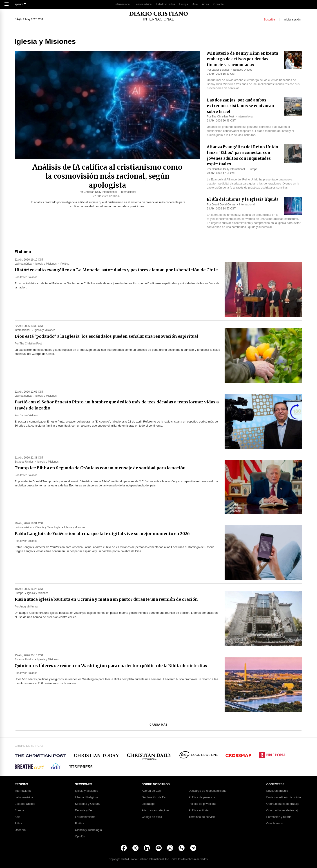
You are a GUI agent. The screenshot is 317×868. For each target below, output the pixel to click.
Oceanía (218, 4)
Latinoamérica (143, 4)
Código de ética (152, 817)
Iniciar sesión (292, 19)
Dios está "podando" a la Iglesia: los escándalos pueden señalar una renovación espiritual (106, 336)
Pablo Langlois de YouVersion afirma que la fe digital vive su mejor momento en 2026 (102, 534)
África (206, 4)
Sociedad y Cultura (87, 804)
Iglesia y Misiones (46, 264)
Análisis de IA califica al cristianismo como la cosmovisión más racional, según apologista (107, 176)
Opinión (80, 837)
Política (65, 264)
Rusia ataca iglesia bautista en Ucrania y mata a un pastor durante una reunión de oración (106, 599)
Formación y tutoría (279, 817)
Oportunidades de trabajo (283, 804)
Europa (184, 4)
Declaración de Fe (154, 797)
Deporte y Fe (83, 810)
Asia (195, 4)
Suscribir (269, 19)
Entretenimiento (85, 817)
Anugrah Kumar (29, 607)
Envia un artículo (277, 791)
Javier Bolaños (221, 70)
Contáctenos (275, 823)
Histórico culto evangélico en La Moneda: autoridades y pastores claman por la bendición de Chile (116, 270)
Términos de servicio (202, 817)
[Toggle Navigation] (7, 4)
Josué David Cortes (224, 205)
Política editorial (199, 810)
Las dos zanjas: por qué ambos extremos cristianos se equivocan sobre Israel (240, 106)
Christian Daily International (100, 192)
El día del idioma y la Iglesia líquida (243, 199)
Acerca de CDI (151, 791)
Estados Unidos (165, 4)
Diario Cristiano (29, 415)
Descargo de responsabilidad (208, 791)
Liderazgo (148, 804)
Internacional (122, 4)
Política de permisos (202, 797)
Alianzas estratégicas (155, 810)
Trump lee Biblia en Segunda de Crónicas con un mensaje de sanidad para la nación (100, 468)
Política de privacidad (203, 804)
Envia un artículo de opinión (284, 797)
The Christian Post (223, 117)
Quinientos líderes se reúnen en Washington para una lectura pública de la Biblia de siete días (111, 666)
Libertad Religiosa (87, 797)
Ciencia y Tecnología (48, 527)
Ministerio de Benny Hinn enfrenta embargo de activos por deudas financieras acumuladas (242, 59)
